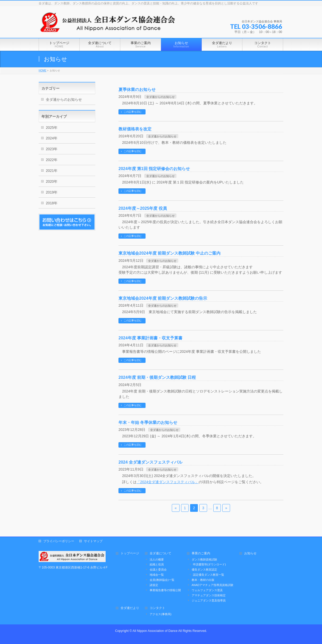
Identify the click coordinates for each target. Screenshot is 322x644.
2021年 (52, 171)
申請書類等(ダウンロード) (209, 564)
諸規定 (154, 585)
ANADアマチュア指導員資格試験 (213, 585)
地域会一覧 (157, 575)
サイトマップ (93, 541)
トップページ (130, 553)
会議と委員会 (158, 570)
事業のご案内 (201, 553)
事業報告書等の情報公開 (165, 590)
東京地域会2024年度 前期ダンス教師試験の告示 (163, 298)
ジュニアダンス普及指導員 (209, 600)
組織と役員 (157, 564)
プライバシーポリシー (59, 541)
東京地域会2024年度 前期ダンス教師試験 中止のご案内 (170, 253)
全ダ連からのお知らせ (160, 97)
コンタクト (157, 608)
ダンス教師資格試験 (204, 559)
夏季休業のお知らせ (137, 90)
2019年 (52, 192)
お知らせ (250, 553)
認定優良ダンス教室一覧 (209, 575)
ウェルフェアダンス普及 (207, 590)
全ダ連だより (130, 608)
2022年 (52, 160)
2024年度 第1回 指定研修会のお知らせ (154, 169)
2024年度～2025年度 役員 (143, 208)
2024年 (52, 138)
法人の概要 (157, 559)
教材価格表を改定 (135, 129)
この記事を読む (133, 112)
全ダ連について (160, 553)
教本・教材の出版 (203, 580)
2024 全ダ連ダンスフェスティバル (150, 462)
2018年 (52, 203)
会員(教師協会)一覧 (162, 580)
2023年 (52, 149)
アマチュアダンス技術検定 (209, 595)
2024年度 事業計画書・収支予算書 (150, 338)
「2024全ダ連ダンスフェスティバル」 (168, 482)
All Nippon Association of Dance (155, 631)
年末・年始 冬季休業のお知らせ (148, 423)
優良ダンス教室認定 (204, 570)
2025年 (52, 128)
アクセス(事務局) (160, 614)
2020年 (52, 181)
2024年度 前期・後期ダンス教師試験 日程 (157, 377)
